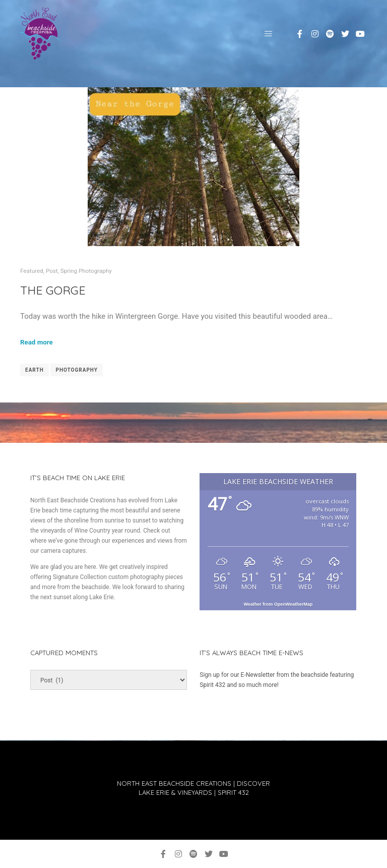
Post (52, 271)
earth (35, 370)
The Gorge (53, 290)
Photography (77, 370)
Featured (32, 271)
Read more (37, 342)
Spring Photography (86, 271)
